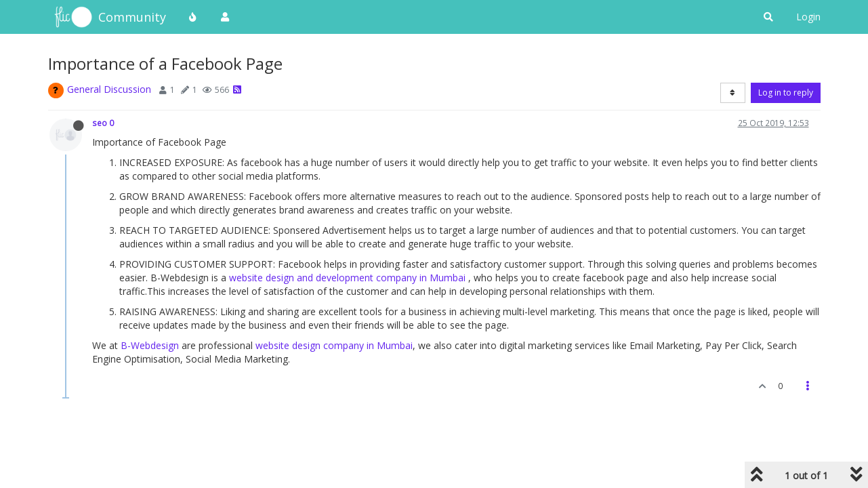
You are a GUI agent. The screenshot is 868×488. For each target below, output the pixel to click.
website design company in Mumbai (334, 345)
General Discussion (109, 89)
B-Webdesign (150, 345)
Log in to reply (786, 93)
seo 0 (103, 123)
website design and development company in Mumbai (347, 278)
